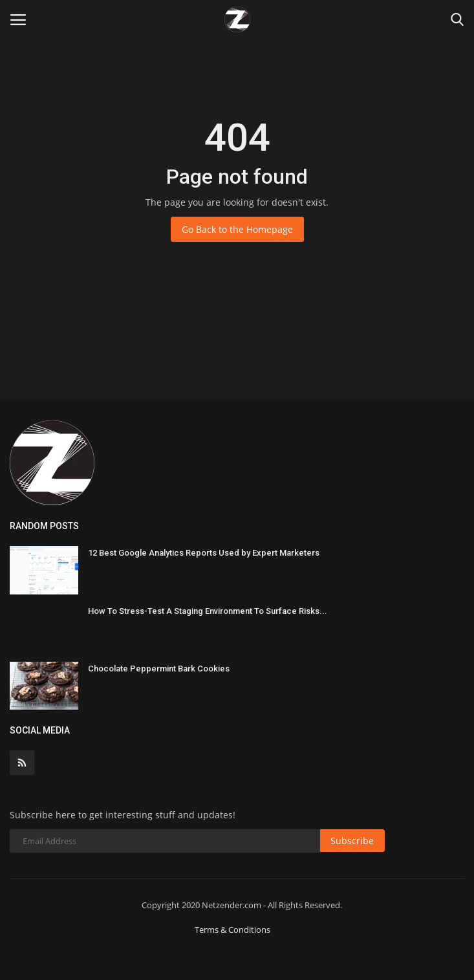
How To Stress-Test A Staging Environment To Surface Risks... (208, 611)
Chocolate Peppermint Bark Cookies (159, 669)
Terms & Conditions (232, 930)
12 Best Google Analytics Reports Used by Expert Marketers (204, 553)
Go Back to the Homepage (237, 229)
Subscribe (352, 841)
